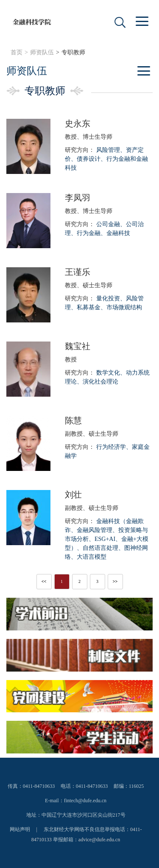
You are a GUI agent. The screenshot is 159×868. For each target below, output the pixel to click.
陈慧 (73, 420)
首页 (17, 52)
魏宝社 (78, 346)
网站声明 (20, 829)
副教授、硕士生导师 (92, 434)
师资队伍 (42, 52)
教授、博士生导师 (89, 137)
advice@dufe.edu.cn (99, 840)
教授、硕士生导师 (89, 285)
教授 (71, 360)
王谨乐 (78, 272)
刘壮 (73, 495)
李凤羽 (78, 198)
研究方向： (106, 159)
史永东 (78, 123)
